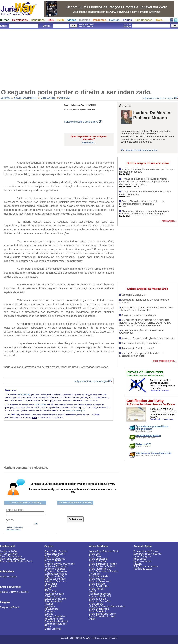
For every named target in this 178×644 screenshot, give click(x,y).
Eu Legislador (51, 586)
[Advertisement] (89, 57)
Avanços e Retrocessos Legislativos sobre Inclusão (148, 338)
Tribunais (49, 604)
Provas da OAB (52, 556)
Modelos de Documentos (56, 566)
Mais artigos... (169, 221)
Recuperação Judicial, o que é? (138, 348)
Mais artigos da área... (165, 361)
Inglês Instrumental (142, 561)
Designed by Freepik (10, 607)
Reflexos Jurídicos (53, 601)
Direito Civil (65, 98)
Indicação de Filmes (54, 619)
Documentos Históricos (55, 624)
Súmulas (49, 614)
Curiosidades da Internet (56, 621)
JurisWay (6, 98)
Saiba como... (89, 143)
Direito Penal (95, 556)
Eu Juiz (48, 589)
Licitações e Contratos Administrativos (107, 606)
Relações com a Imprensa (146, 566)
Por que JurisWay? (9, 554)
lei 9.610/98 (24, 395)
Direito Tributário (97, 589)
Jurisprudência (51, 609)
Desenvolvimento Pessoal (146, 551)
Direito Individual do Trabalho (103, 564)
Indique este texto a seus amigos (160, 98)
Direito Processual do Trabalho (104, 571)
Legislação (50, 606)
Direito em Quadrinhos (55, 616)
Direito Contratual (97, 611)
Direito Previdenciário (99, 586)
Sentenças (50, 611)
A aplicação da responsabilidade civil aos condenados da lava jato (141, 355)
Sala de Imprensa (53, 596)
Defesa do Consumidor (55, 599)
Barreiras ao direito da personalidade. (141, 343)
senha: (10, 520)
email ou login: (15, 510)
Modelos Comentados (55, 569)
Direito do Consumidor (100, 581)
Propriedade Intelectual (100, 594)
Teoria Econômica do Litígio (102, 616)
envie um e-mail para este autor (141, 150)
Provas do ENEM (53, 561)
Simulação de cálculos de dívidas (138, 315)
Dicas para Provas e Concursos (60, 564)
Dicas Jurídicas (48, 98)
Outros (92, 619)
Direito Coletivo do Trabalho (102, 566)
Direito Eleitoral (96, 604)
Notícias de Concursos (55, 581)
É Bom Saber (51, 591)
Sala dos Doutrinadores (25, 98)
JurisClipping (51, 584)
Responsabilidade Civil (100, 596)
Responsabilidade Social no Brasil (16, 561)
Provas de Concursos (55, 559)
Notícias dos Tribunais (55, 579)
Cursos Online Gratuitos (56, 551)
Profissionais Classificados (13, 559)
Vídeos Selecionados (55, 554)
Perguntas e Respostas (56, 571)
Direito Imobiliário (97, 584)
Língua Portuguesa (142, 556)
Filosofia (138, 564)
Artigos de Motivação (54, 576)
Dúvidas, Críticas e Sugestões (14, 592)
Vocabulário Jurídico (54, 594)
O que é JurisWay (8, 551)
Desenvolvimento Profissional (147, 554)
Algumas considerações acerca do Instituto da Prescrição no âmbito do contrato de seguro (144, 212)
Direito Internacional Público (102, 614)
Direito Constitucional (99, 609)
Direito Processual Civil (100, 569)
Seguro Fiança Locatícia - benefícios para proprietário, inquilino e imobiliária (142, 203)
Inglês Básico (140, 559)
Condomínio (95, 574)
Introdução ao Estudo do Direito (104, 551)
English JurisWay (53, 629)
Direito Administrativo (99, 576)
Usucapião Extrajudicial (133, 295)
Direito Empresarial (98, 559)
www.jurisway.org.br (75, 410)
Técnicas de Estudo (143, 569)
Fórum (48, 626)
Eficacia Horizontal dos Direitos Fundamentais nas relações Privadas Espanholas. (146, 309)
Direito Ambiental (97, 579)
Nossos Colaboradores (11, 556)
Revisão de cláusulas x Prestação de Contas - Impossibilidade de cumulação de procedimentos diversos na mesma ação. (144, 182)
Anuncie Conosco (8, 577)
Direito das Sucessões (100, 601)
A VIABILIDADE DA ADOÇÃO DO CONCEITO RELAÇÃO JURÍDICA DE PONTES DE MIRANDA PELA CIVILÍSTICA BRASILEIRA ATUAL (145, 323)
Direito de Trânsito (98, 599)
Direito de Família (97, 561)
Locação (93, 591)
